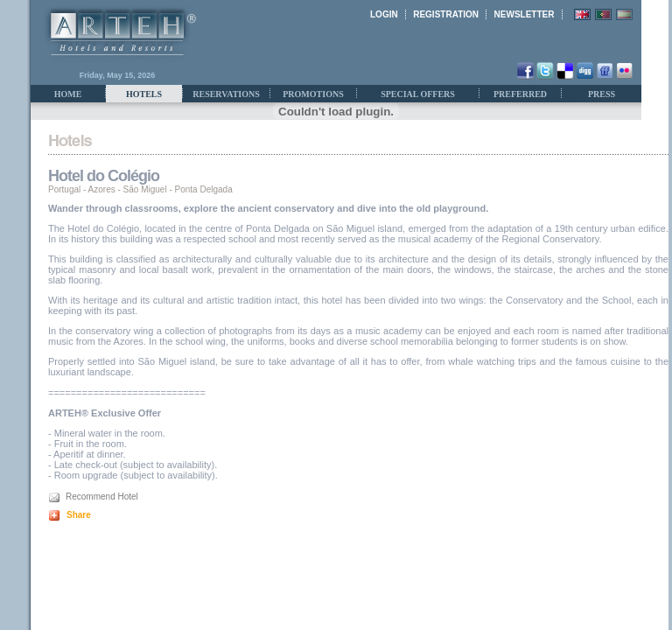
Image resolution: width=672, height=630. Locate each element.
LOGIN (384, 14)
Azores (102, 189)
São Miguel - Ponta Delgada (178, 189)
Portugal (64, 189)
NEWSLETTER (525, 14)
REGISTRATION (446, 14)
